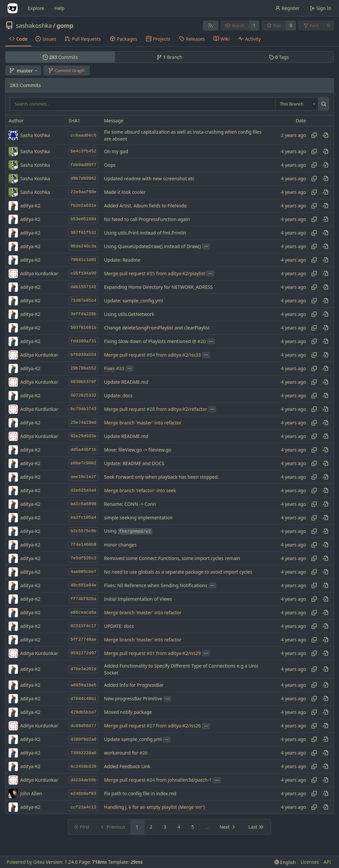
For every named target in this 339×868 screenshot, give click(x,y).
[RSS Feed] (211, 25)
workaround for (122, 753)
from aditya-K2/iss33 (178, 355)
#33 (120, 368)
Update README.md (126, 382)
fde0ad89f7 (83, 165)
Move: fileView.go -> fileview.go (138, 450)
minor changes (120, 545)
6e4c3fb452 (83, 151)
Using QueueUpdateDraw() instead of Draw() (152, 246)
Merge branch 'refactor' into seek (140, 490)
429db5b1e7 (83, 712)
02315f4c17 (83, 626)
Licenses (310, 862)
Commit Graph (66, 70)
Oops (110, 165)
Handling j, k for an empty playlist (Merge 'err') (154, 807)
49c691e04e (83, 585)
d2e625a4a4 (83, 490)
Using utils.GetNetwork (129, 314)
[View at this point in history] (325, 135)
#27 (151, 726)
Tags (279, 57)
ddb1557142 (83, 287)
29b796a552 (83, 368)
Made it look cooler (125, 192)
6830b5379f (83, 382)
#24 (151, 780)
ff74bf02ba (83, 599)
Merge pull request (125, 273)
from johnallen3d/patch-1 (183, 780)
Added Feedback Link (127, 767)
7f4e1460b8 (83, 545)
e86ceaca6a (83, 612)
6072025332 (83, 395)
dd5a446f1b (83, 450)
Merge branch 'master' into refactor (143, 423)
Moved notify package (128, 712)
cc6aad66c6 (83, 135)
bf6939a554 (83, 355)
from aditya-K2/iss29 (178, 653)
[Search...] (324, 104)
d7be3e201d (83, 669)
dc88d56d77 (83, 726)
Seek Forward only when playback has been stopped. (161, 477)
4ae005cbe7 (83, 572)
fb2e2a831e (83, 206)
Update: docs (118, 395)
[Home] (13, 8)
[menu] (285, 862)
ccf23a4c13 (83, 807)
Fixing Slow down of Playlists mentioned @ (151, 341)
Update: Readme (122, 260)
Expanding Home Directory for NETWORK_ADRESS (158, 287)
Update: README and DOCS (134, 463)
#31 (151, 653)
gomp (65, 25)
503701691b (83, 328)
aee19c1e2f (83, 477)
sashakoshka (34, 25)
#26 (144, 753)
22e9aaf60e (83, 192)
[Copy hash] (314, 135)
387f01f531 (83, 233)
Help (59, 8)
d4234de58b (83, 780)
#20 (202, 341)
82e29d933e (83, 436)
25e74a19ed (83, 423)
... (206, 246)
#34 (151, 355)
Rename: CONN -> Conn (130, 504)
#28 (151, 409)
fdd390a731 (83, 341)
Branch (169, 57)
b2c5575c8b (83, 531)
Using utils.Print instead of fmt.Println (145, 233)
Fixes (109, 368)
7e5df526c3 (83, 558)
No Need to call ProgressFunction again (147, 219)
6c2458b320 (83, 767)
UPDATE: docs (119, 626)
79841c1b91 (83, 260)
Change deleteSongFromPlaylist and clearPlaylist (157, 328)
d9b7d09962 (83, 178)
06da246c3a (83, 246)
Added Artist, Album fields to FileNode (145, 206)
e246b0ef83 (83, 794)
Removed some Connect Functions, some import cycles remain (172, 558)
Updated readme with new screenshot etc (149, 178)
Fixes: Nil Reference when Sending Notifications (156, 585)
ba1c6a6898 (83, 504)
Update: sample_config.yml (133, 301)
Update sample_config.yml (133, 739)
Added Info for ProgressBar (134, 685)
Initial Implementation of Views (138, 599)
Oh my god (116, 151)
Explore (36, 8)
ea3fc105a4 (83, 518)
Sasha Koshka (35, 151)
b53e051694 (83, 219)
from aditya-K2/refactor (181, 409)
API (327, 862)
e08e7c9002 (83, 463)
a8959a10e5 (83, 685)
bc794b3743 (83, 409)
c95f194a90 (83, 273)
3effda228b (83, 314)
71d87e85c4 (83, 301)
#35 (151, 273)
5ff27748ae (83, 640)
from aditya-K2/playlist (180, 273)
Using (128, 531)
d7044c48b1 (83, 699)
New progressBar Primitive (133, 699)
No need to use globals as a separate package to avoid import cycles (178, 572)
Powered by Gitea (26, 862)
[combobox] (297, 104)
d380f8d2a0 (83, 739)
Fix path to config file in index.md (140, 794)
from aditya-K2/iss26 (178, 726)
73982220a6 (83, 753)
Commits (60, 57)
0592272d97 (83, 653)
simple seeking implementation (138, 518)
